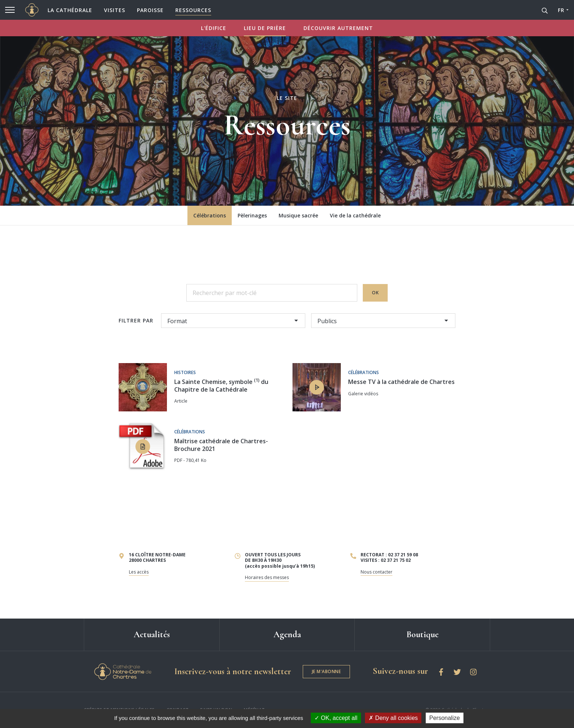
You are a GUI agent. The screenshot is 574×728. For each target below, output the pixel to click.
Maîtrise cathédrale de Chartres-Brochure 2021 (221, 445)
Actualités (152, 634)
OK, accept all (336, 718)
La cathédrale (70, 10)
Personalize (445, 718)
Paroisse (150, 10)
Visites (115, 10)
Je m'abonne (327, 671)
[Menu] (10, 10)
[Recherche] (545, 10)
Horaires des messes (267, 577)
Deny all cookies (393, 718)
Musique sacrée (298, 215)
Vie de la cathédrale (355, 215)
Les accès (139, 572)
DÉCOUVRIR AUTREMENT (338, 28)
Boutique (422, 634)
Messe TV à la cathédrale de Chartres (401, 382)
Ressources (193, 10)
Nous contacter (377, 572)
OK (375, 293)
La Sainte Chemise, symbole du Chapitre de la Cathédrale (221, 386)
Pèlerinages (252, 215)
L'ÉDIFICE (214, 28)
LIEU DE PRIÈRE (265, 28)
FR (561, 10)
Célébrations (210, 215)
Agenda (287, 634)
